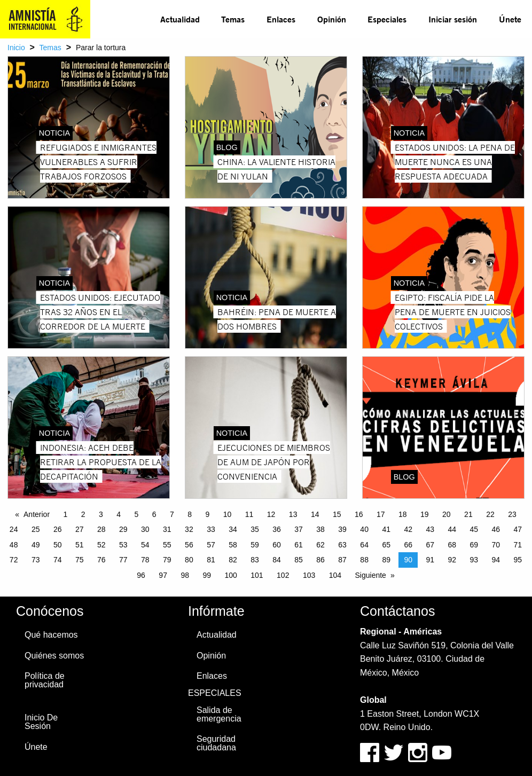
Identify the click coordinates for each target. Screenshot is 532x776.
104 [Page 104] (335, 575)
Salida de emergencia (219, 714)
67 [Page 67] (430, 545)
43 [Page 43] (430, 529)
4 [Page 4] (119, 514)
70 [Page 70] (496, 545)
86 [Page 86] (320, 560)
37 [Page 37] (299, 529)
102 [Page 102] (283, 575)
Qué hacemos (51, 635)
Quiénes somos (54, 656)
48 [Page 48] (14, 545)
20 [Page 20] (447, 514)
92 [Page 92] (452, 560)
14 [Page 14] (315, 514)
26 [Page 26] (58, 529)
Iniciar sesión (453, 19)
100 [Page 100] (230, 575)
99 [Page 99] (207, 575)
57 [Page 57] (211, 545)
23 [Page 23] (512, 514)
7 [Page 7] (172, 514)
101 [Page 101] (257, 575)
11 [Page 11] (249, 514)
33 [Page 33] (211, 529)
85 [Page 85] (299, 560)
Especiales (387, 19)
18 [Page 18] (403, 514)
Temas (233, 19)
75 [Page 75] (80, 560)
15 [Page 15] (337, 514)
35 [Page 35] (255, 529)
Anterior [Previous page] (37, 514)
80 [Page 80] (189, 560)
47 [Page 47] (518, 529)
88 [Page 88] (364, 560)
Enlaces (281, 19)
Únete (510, 19)
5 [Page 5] (137, 514)
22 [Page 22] (490, 514)
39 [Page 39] (342, 529)
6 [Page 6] (154, 514)
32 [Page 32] (189, 529)
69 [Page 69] (474, 545)
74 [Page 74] (58, 560)
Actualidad (180, 19)
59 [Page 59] (255, 545)
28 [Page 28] (101, 529)
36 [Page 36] (277, 529)
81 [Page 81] (211, 560)
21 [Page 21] (468, 514)
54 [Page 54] (145, 545)
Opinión (332, 19)
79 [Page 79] (167, 560)
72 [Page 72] (14, 560)
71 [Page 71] (518, 545)
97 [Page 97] (163, 575)
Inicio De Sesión (41, 722)
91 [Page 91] (430, 560)
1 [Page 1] (66, 514)
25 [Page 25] (36, 529)
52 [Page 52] (101, 545)
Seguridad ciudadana (216, 743)
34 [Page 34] (233, 529)
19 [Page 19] (425, 514)
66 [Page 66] (408, 545)
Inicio (16, 48)
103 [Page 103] (309, 575)
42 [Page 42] (408, 529)
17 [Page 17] (381, 514)
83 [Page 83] (255, 560)
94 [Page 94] (496, 560)
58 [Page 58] (233, 545)
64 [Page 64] (364, 545)
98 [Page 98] (185, 575)
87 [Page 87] (342, 560)
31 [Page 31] (167, 529)
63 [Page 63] (342, 545)
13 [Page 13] (293, 514)
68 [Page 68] (452, 545)
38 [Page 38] (320, 529)
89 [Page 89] (386, 560)
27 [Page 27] (80, 529)
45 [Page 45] (474, 529)
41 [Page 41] (386, 529)
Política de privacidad (45, 680)
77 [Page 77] (123, 560)
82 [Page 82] (233, 560)
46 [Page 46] (496, 529)
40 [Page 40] (364, 529)
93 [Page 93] (474, 560)
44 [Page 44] (452, 529)
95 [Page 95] (518, 560)
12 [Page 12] (271, 514)
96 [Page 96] (141, 575)
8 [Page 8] (190, 514)
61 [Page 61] (299, 545)
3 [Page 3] (101, 514)
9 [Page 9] (208, 514)
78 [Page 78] (145, 560)
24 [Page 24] (14, 529)
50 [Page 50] (58, 545)
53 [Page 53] (123, 545)
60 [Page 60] (277, 545)
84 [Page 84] (277, 560)
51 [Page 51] (80, 545)
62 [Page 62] (320, 545)
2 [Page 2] (83, 514)
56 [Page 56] (189, 545)
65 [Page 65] (386, 545)
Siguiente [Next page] (371, 575)
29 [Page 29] (123, 529)
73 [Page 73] (36, 560)
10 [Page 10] (228, 514)
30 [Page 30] (145, 529)
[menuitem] (180, 19)
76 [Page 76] (101, 560)
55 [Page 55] (167, 545)
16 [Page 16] (359, 514)
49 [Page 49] (36, 545)
